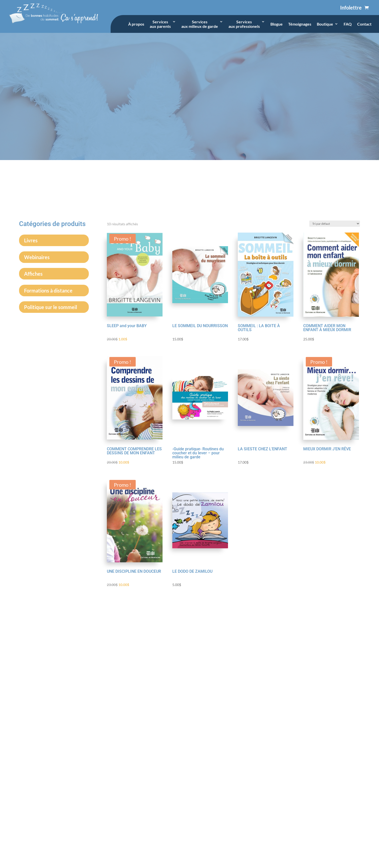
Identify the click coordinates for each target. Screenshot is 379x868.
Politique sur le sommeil (51, 307)
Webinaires (37, 257)
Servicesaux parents (160, 24)
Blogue (277, 24)
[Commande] (335, 224)
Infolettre (351, 8)
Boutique (325, 24)
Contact (364, 24)
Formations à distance (48, 291)
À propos (136, 24)
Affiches (33, 274)
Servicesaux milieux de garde (200, 24)
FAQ (348, 24)
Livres (31, 240)
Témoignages (300, 24)
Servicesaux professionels (244, 24)
